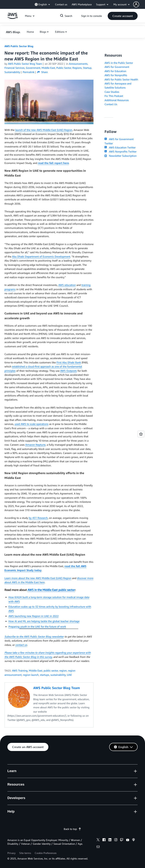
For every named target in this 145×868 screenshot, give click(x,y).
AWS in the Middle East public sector (51, 590)
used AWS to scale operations (31, 424)
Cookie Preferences (46, 853)
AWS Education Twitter (120, 147)
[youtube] (128, 840)
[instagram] (116, 840)
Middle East (36, 671)
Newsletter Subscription (121, 156)
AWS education (67, 285)
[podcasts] (134, 840)
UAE (69, 675)
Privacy (11, 853)
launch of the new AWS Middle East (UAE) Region (44, 130)
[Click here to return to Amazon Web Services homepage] (12, 18)
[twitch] (122, 840)
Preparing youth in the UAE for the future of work (37, 627)
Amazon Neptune (35, 445)
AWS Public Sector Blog (19, 46)
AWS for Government (117, 67)
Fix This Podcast (114, 96)
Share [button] (42, 72)
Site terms (25, 853)
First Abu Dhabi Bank (69, 362)
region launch (31, 675)
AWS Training (20, 671)
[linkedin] (110, 840)
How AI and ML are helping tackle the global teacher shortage (44, 621)
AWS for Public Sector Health (121, 79)
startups (45, 675)
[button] (139, 4)
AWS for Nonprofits (116, 75)
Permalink (29, 72)
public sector (51, 671)
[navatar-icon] (136, 4)
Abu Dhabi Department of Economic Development (41, 256)
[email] (98, 847)
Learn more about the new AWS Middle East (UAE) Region (38, 578)
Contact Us (111, 104)
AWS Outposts (69, 371)
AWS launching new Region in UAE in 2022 (34, 616)
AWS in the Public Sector (119, 63)
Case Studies (112, 92)
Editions (60, 32)
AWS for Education (115, 71)
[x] (98, 840)
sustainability (58, 675)
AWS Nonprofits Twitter (121, 151)
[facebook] (104, 840)
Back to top (72, 829)
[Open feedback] (141, 434)
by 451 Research (38, 518)
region (63, 671)
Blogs (43, 32)
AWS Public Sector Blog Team (25, 64)
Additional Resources (117, 100)
